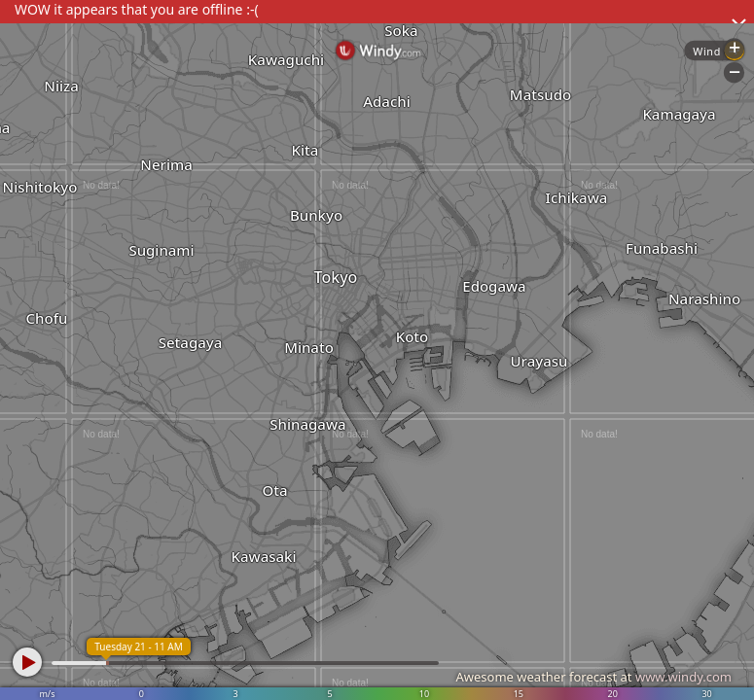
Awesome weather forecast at (593, 677)
